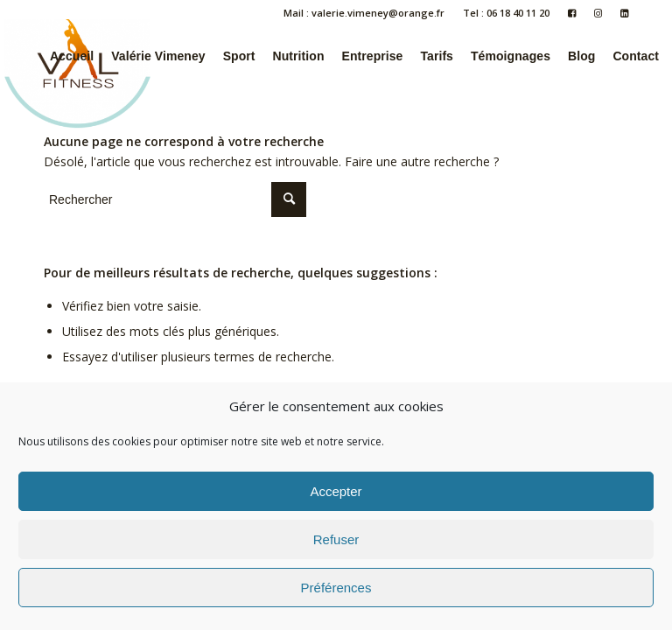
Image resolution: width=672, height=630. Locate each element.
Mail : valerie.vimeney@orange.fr (364, 13)
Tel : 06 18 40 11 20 (506, 13)
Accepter (336, 491)
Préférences (336, 588)
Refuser (336, 539)
